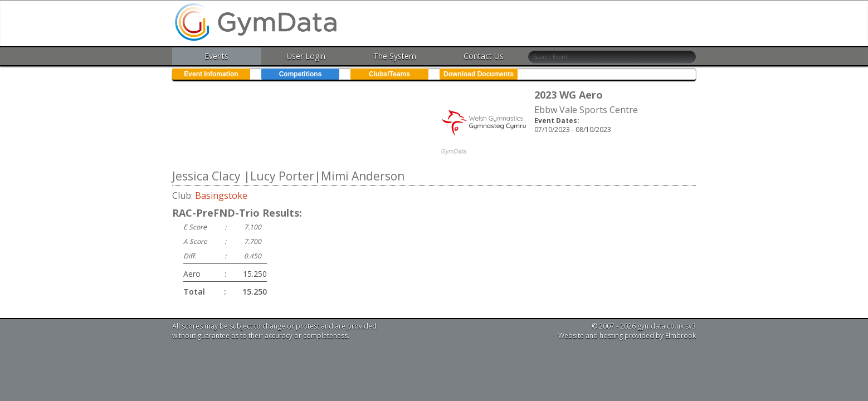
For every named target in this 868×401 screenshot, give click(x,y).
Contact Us (484, 56)
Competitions (301, 74)
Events (216, 56)
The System (395, 56)
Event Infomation (211, 74)
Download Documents (479, 74)
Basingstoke (221, 195)
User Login (306, 56)
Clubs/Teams (389, 74)
